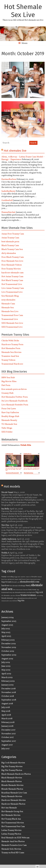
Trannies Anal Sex (10, 356)
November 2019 (9, 647)
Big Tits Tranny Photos (12, 770)
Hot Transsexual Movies (13, 823)
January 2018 (7, 726)
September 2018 (9, 700)
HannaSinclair (8, 212)
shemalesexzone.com (22, 593)
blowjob (14, 582)
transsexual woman (35, 579)
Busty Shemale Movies (12, 796)
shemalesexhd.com (30, 582)
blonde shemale (7, 598)
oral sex (15, 601)
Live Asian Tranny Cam (13, 288)
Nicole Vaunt (7, 492)
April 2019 (6, 674)
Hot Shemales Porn (11, 348)
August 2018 (7, 704)
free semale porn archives (14, 389)
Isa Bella (5, 509)
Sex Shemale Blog (10, 296)
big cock (39, 592)
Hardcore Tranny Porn (12, 345)
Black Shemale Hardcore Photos (16, 774)
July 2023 (6, 629)
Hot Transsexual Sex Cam (13, 827)
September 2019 (9, 655)
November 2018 (9, 692)
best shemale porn (10, 242)
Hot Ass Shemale (13, 88)
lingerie (17, 579)
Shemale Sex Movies (11, 352)
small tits (23, 577)
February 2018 (8, 722)
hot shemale (14, 586)
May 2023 (6, 632)
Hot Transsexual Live (12, 284)
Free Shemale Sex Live (12, 261)
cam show (13, 596)
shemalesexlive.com (7, 601)
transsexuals (19, 590)
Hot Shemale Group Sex (30, 88)
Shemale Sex (8, 308)
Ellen (14, 590)
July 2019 (6, 662)
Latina (15, 598)
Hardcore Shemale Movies (30, 126)
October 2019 (8, 651)
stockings (22, 586)
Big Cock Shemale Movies (13, 763)
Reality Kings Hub (10, 416)
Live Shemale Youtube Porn (15, 405)
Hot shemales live (15, 151)
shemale (37, 585)
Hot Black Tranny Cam (12, 280)
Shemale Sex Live (10, 312)
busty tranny (32, 590)
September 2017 (9, 741)
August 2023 (7, 625)
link (44, 833)
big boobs (32, 593)
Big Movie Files (9, 381)
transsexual (5, 593)
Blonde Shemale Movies (12, 785)
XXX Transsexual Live (12, 327)
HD (2, 596)
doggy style (17, 577)
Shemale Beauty (9, 420)
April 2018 (6, 715)
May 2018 (6, 711)
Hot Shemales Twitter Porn (15, 397)
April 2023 (6, 636)
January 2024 (8, 617)
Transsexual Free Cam (12, 315)
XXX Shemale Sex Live (12, 323)
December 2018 (8, 689)
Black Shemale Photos (12, 781)
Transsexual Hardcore (12, 364)
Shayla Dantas (26, 579)
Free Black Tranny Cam (13, 257)
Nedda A (5, 553)
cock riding (10, 577)
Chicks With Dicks (10, 341)
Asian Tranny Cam (10, 238)
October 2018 (8, 696)
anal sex (7, 589)
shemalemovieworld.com (26, 598)
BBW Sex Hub (8, 378)
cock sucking (40, 596)
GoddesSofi (7, 200)
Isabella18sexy (8, 191)
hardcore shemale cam (12, 273)
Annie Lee (28, 577)
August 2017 (7, 745)
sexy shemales (8, 300)
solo (18, 582)
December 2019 (9, 644)
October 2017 (8, 737)
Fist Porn (6, 385)
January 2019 (7, 685)
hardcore (5, 586)
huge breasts (6, 582)
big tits (21, 601)
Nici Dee (5, 525)
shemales (7, 596)
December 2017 (8, 730)
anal (20, 579)
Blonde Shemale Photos (12, 789)
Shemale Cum (8, 304)
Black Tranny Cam (10, 246)
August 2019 (7, 659)
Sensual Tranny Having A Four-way (24, 113)
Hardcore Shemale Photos (13, 804)
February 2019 (8, 681)
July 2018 (6, 707)
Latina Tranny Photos (11, 834)
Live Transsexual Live (12, 292)
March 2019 (7, 677)
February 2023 (8, 640)
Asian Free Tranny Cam (13, 234)
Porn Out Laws (9, 409)
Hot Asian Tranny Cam (12, 277)
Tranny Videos (8, 360)
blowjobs (34, 577)
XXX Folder (7, 432)
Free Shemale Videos (12, 265)
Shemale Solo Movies (11, 849)
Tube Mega (7, 428)
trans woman (28, 595)
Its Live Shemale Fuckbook (15, 401)
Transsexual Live (10, 319)
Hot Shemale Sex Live (23, 11)
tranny (4, 577)
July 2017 (6, 749)
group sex (11, 579)
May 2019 (6, 670)
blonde (18, 596)
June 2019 (6, 666)
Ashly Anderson (9, 539)
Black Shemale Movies (10, 126)
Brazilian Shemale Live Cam (14, 793)
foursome (26, 590)
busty (28, 586)
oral (35, 598)
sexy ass (12, 593)
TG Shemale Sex (9, 424)
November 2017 (9, 734)
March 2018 (7, 719)
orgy (38, 590)
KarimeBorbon (9, 179)
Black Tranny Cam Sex (12, 249)
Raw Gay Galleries (10, 413)
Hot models (12, 486)
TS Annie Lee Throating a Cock (23, 75)
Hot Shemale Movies (11, 815)
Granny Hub (7, 393)
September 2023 (9, 621)
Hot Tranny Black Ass (11, 819)
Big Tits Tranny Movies (34, 85)
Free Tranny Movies (11, 269)
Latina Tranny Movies (11, 830)
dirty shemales (9, 253)
